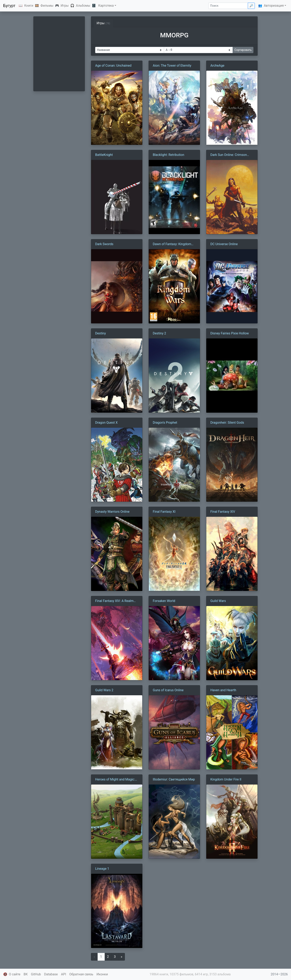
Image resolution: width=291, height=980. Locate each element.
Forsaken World (164, 601)
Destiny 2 (159, 333)
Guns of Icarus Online (168, 690)
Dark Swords (104, 244)
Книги (29, 6)
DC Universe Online (224, 244)
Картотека (106, 6)
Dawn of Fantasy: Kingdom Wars (172, 244)
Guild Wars (218, 601)
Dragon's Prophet (165, 423)
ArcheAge (217, 66)
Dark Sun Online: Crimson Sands (229, 155)
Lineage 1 (102, 869)
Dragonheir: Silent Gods (227, 423)
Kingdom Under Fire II (226, 779)
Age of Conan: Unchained (113, 66)
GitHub (36, 974)
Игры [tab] (103, 23)
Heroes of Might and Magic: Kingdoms (115, 780)
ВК (26, 974)
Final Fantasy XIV (223, 512)
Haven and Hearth (223, 690)
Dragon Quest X (106, 423)
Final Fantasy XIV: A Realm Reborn (114, 601)
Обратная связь (81, 974)
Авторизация (274, 6)
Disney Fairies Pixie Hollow (230, 333)
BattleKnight (104, 155)
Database (51, 974)
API (64, 974)
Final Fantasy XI (164, 512)
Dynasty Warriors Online (112, 512)
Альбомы (83, 6)
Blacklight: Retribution (168, 155)
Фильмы (47, 6)
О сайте (15, 974)
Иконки (102, 974)
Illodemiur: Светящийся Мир (174, 779)
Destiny (101, 333)
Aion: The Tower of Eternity (172, 66)
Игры (65, 6)
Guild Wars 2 (104, 690)
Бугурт (9, 6)
